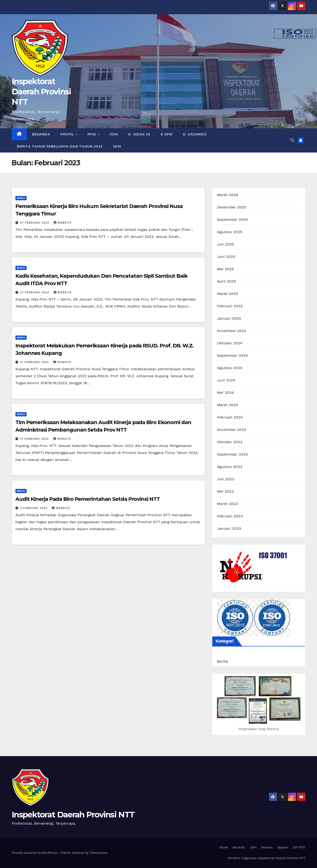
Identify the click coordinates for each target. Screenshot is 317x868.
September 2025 (232, 220)
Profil (68, 134)
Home (224, 847)
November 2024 (232, 331)
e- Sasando (195, 134)
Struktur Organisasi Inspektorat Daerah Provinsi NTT (267, 858)
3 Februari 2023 (34, 508)
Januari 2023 (229, 528)
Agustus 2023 (230, 467)
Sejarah (283, 847)
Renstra (267, 847)
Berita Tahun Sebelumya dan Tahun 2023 (60, 146)
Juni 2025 (226, 257)
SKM (117, 146)
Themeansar (98, 853)
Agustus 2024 (230, 368)
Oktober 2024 (230, 343)
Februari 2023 (230, 516)
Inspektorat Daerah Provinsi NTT (41, 92)
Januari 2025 (229, 318)
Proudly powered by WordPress (35, 853)
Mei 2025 (225, 269)
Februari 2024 (230, 417)
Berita (21, 198)
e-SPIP (167, 134)
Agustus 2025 (230, 232)
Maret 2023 (227, 504)
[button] (292, 140)
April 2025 (226, 281)
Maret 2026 (227, 195)
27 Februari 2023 (35, 223)
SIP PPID (299, 847)
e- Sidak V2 (139, 134)
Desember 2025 (232, 207)
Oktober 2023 (230, 442)
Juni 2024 (226, 380)
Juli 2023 (225, 479)
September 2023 (232, 454)
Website (63, 223)
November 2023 (232, 430)
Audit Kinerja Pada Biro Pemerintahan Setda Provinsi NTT (88, 499)
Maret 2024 (227, 405)
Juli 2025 (225, 244)
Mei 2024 (225, 393)
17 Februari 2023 (35, 439)
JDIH (114, 134)
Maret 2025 (227, 294)
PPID (92, 134)
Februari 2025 (230, 306)
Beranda (41, 134)
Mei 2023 (225, 491)
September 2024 (232, 355)
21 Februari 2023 (35, 362)
